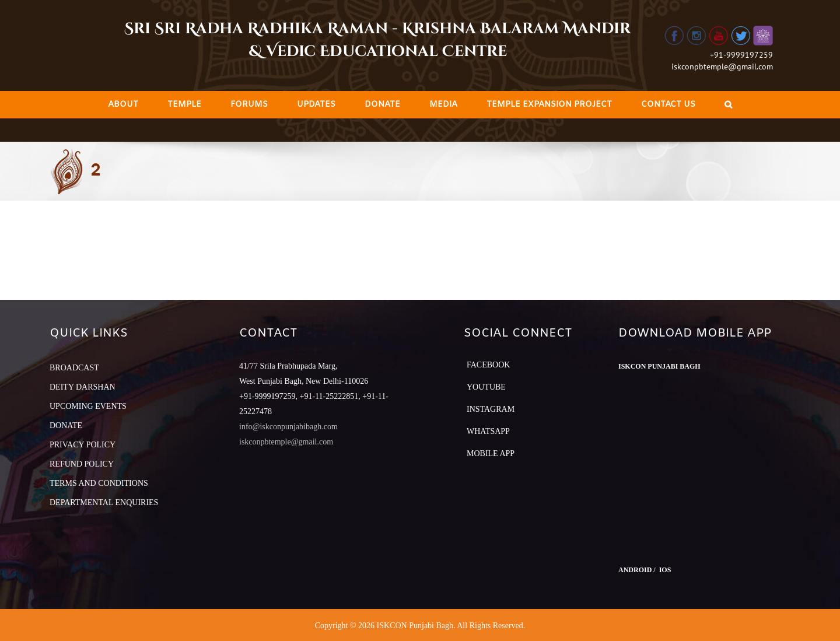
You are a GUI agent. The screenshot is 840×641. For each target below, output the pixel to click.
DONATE (66, 425)
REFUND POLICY (82, 464)
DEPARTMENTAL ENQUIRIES (104, 502)
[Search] (728, 105)
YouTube (486, 387)
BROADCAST (74, 368)
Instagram (491, 409)
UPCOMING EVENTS (88, 406)
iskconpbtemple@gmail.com (722, 66)
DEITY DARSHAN (83, 387)
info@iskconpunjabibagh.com (288, 427)
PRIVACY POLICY (83, 445)
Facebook (488, 365)
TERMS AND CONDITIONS (99, 483)
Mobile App (491, 453)
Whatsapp (488, 431)
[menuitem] (123, 105)
